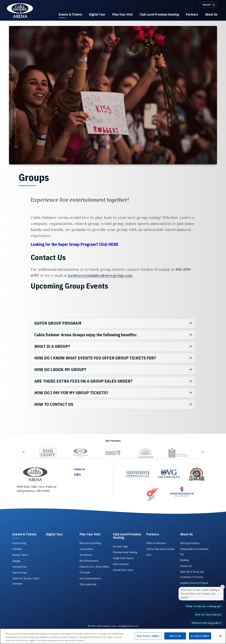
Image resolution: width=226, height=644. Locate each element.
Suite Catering (121, 564)
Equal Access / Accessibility (94, 567)
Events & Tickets (24, 534)
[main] (113, 230)
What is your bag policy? (207, 623)
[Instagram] (80, 475)
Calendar (17, 549)
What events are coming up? (204, 606)
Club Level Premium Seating (127, 536)
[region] (113, 636)
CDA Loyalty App (88, 584)
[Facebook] (77, 475)
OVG (149, 555)
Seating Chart (20, 567)
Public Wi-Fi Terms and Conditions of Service (192, 574)
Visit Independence (90, 578)
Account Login (121, 546)
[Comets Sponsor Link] (153, 495)
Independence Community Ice (194, 552)
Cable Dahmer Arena (20, 11)
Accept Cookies (200, 636)
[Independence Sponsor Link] (182, 491)
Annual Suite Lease (123, 570)
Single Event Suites (123, 558)
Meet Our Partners (156, 543)
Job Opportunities (190, 543)
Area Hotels (86, 555)
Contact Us (186, 566)
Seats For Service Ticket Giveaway (26, 581)
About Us (186, 534)
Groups (16, 561)
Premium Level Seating (125, 552)
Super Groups (20, 573)
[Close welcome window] (223, 587)
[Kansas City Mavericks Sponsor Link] (197, 474)
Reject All (175, 636)
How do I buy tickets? (208, 615)
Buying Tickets (20, 555)
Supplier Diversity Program (194, 583)
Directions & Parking (90, 543)
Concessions (86, 549)
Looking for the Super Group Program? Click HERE (75, 244)
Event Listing (19, 543)
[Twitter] (75, 475)
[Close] (220, 636)
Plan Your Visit (90, 534)
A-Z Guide (85, 573)
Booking (184, 560)
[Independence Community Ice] (138, 474)
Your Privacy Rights (148, 636)
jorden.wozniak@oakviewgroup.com (100, 275)
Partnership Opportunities (161, 549)
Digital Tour (54, 534)
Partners (153, 534)
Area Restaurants (89, 561)
